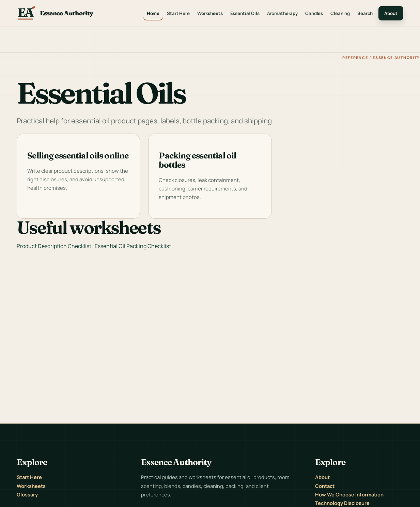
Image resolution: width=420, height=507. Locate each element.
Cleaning (340, 13)
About (391, 13)
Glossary (27, 494)
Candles (314, 13)
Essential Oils (245, 13)
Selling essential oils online (78, 155)
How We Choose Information (349, 494)
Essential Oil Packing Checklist (133, 246)
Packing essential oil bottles (197, 160)
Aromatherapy (282, 13)
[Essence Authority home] (55, 13)
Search (365, 13)
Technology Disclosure (342, 503)
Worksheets (210, 13)
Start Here (178, 13)
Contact (325, 486)
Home (153, 13)
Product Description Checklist (54, 246)
